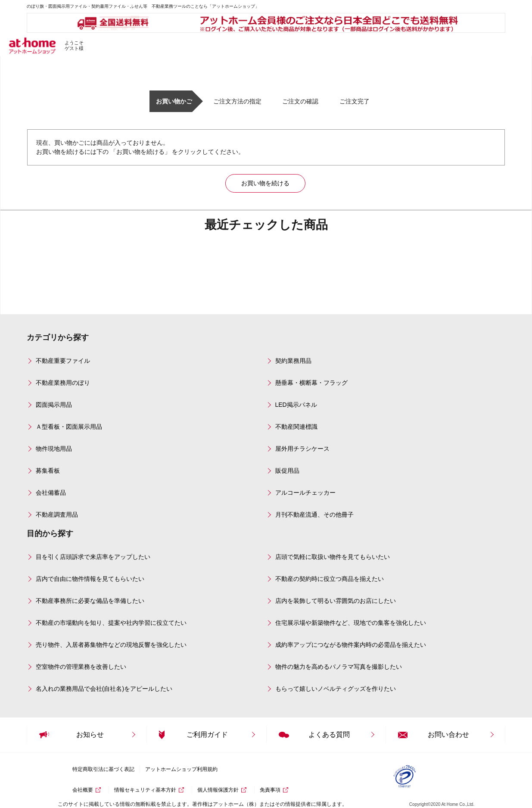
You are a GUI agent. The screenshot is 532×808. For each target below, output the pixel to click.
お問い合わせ (448, 735)
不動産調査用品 (57, 515)
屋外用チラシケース (302, 449)
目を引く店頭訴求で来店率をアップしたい (93, 557)
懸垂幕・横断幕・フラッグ (311, 383)
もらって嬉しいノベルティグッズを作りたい (336, 689)
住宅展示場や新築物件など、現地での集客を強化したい (351, 623)
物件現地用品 (54, 449)
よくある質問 (329, 735)
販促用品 (287, 471)
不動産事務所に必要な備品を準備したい (90, 601)
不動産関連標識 (296, 427)
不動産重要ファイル (63, 361)
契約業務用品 (293, 361)
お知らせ (90, 735)
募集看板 (48, 471)
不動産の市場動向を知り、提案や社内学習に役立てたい (111, 623)
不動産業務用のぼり (63, 383)
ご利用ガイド (207, 735)
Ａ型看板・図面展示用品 (69, 427)
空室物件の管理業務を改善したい (81, 667)
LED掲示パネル (296, 405)
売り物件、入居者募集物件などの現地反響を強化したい (111, 645)
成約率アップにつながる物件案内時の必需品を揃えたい (351, 645)
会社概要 (83, 790)
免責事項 (270, 790)
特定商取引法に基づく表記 (103, 769)
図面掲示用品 (54, 405)
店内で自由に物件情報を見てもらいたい (90, 579)
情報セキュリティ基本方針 (145, 790)
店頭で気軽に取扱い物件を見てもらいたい (333, 557)
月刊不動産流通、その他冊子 (314, 515)
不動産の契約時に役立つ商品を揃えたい (330, 579)
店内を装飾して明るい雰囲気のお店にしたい (336, 601)
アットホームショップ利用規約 (181, 769)
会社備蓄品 (51, 493)
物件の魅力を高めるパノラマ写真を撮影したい (339, 667)
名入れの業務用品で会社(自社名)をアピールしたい (104, 689)
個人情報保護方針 (218, 790)
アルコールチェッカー (305, 493)
